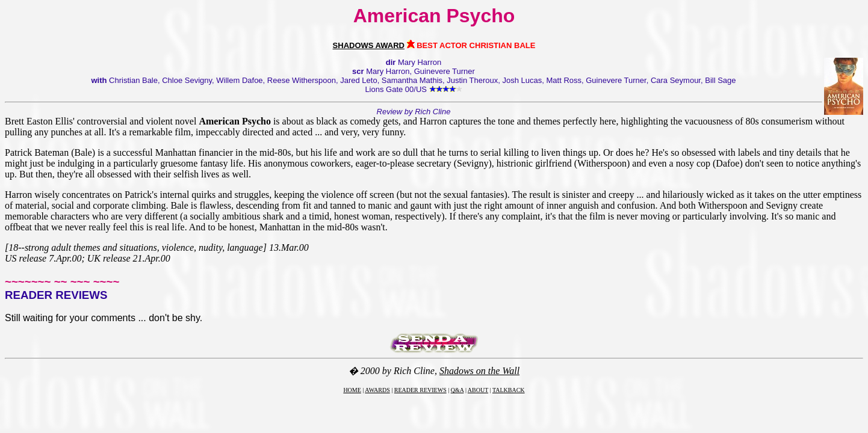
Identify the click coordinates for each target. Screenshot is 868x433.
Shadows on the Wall (479, 371)
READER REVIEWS (420, 390)
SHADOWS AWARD (369, 45)
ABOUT (478, 390)
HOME (352, 390)
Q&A (457, 390)
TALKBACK (509, 390)
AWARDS (377, 390)
